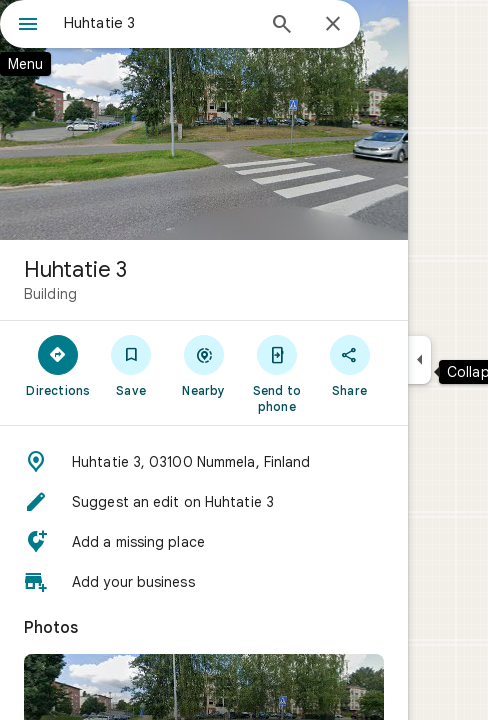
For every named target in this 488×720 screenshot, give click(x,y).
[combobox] (159, 23)
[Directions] (58, 365)
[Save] (131, 365)
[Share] (349, 365)
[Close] (333, 25)
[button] (204, 462)
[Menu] (28, 26)
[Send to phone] (276, 373)
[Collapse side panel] (419, 360)
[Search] (282, 26)
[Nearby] (204, 365)
